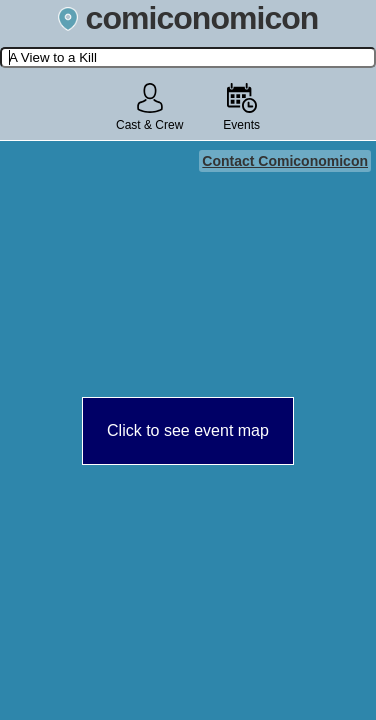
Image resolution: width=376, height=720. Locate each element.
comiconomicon (188, 18)
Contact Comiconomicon (285, 161)
